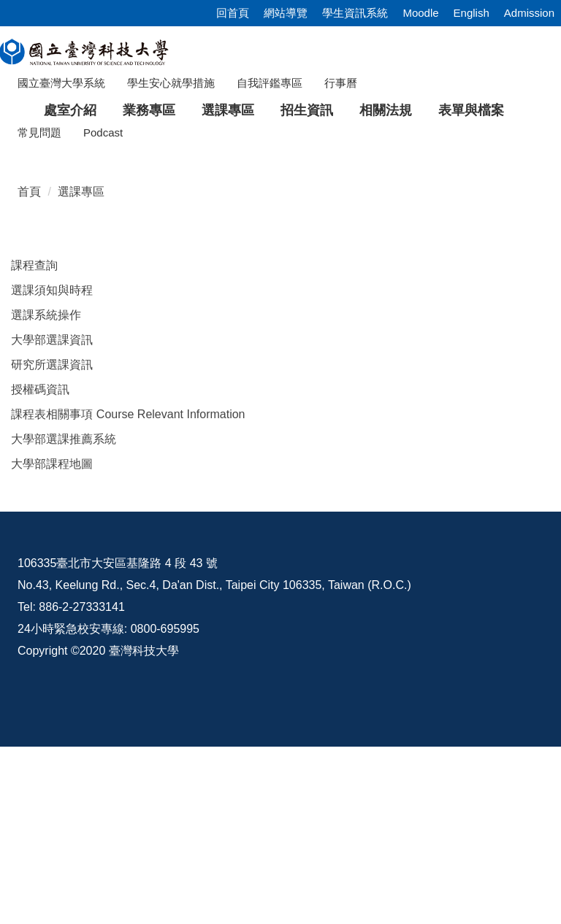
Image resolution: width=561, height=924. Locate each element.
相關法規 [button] (386, 110)
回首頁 (233, 13)
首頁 (29, 357)
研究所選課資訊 (52, 530)
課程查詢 (34, 431)
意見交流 (224, 838)
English (472, 13)
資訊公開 (45, 838)
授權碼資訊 (40, 555)
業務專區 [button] (149, 110)
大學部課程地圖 (52, 630)
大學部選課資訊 (52, 505)
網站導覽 (286, 13)
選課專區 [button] (228, 110)
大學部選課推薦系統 (64, 605)
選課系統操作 (46, 481)
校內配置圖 (407, 838)
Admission (529, 13)
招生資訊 (307, 110)
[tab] (416, 290)
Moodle (420, 13)
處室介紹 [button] (70, 110)
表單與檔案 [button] (471, 110)
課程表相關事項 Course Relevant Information (128, 580)
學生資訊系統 (355, 13)
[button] (34, 216)
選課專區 (81, 357)
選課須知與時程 (52, 456)
